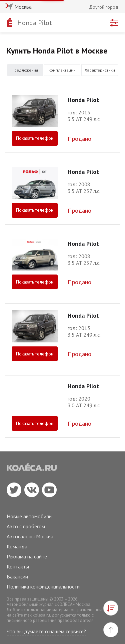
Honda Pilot (35, 23)
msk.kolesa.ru (37, 615)
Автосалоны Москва (30, 536)
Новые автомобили (29, 516)
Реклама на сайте (27, 556)
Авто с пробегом (26, 526)
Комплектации (62, 70)
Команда (17, 546)
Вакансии (17, 576)
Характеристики (100, 70)
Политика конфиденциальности (43, 586)
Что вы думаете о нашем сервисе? (46, 631)
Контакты (18, 566)
